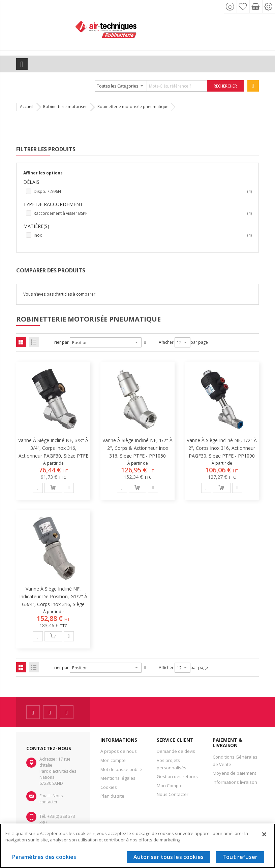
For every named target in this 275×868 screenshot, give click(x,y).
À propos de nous (119, 751)
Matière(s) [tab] (36, 226)
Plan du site (112, 796)
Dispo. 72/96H (143, 192)
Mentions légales (118, 778)
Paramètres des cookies (44, 857)
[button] (38, 488)
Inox (143, 235)
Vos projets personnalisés (172, 764)
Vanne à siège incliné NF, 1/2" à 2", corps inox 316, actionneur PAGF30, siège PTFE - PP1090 (222, 448)
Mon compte (113, 760)
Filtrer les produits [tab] (46, 149)
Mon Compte (170, 786)
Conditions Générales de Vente (235, 761)
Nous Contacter (173, 794)
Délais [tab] (31, 182)
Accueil (27, 107)
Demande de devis (176, 751)
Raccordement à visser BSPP (143, 213)
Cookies (109, 787)
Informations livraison (235, 782)
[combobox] (151, 86)
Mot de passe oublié (121, 769)
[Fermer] (264, 834)
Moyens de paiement (234, 773)
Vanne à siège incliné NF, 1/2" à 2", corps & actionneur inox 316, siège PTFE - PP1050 (137, 448)
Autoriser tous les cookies (169, 857)
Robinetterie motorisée (65, 107)
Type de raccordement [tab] (53, 204)
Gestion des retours (177, 776)
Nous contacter (51, 799)
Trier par (60, 342)
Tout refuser (240, 857)
